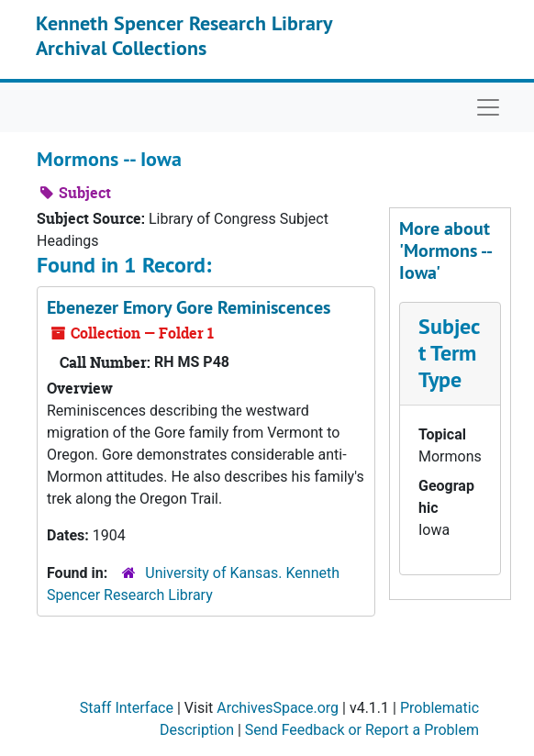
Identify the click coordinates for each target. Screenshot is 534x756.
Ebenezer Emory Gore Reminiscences (189, 307)
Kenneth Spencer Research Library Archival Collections (184, 35)
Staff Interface (127, 708)
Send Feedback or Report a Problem (362, 730)
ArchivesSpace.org (278, 708)
